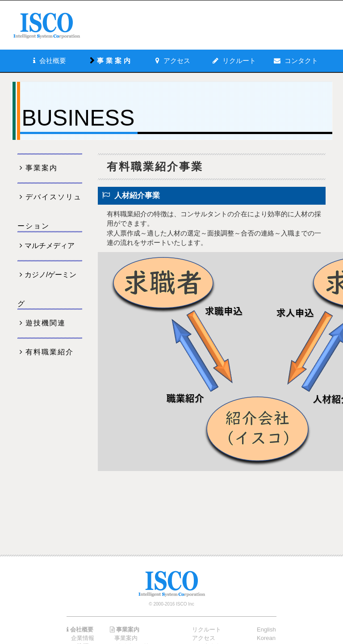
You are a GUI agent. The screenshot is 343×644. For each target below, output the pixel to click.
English (266, 629)
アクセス (204, 638)
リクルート (239, 61)
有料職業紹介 (50, 352)
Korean (266, 638)
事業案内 (42, 168)
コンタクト (301, 61)
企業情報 (83, 638)
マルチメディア (50, 246)
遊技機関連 (46, 323)
